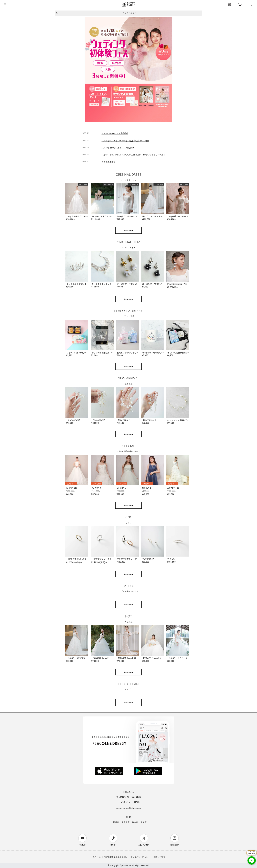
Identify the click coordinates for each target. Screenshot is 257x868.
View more (128, 230)
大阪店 (144, 822)
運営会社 (97, 857)
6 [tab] (134, 127)
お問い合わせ (159, 857)
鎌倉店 (135, 822)
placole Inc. (127, 865)
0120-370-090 (128, 802)
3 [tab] (128, 127)
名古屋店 (126, 822)
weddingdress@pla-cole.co (129, 808)
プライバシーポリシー (140, 857)
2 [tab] (125, 127)
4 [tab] (130, 127)
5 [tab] (132, 127)
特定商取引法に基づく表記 (116, 857)
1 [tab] (123, 127)
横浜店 (116, 822)
